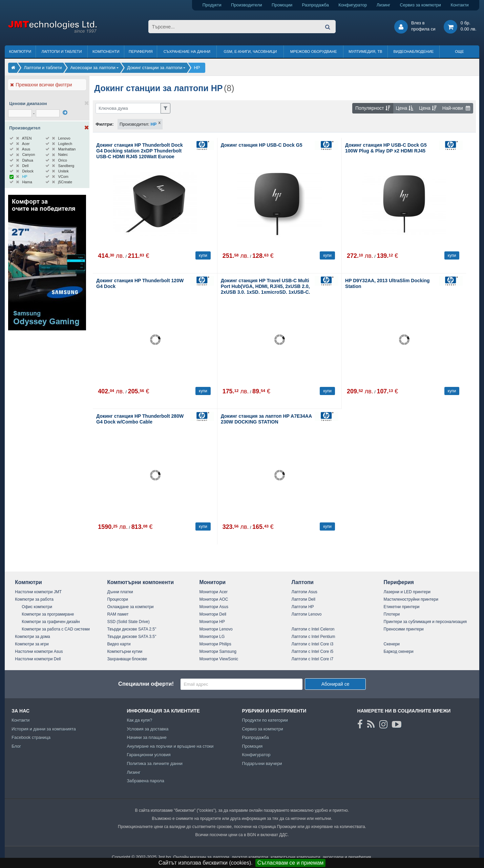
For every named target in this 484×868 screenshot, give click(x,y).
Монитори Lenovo (216, 629)
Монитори (212, 582)
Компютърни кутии (125, 652)
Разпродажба (315, 5)
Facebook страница (31, 737)
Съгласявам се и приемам (291, 863)
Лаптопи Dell (303, 599)
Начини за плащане (147, 737)
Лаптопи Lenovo (307, 614)
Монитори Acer (213, 592)
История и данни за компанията (44, 729)
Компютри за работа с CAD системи (56, 629)
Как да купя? (139, 720)
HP (154, 124)
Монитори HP (212, 622)
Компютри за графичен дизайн (51, 622)
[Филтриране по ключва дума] (128, 108)
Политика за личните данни (155, 763)
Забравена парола (145, 781)
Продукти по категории (265, 720)
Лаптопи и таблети (61, 51)
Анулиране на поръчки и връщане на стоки (170, 746)
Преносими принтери (404, 629)
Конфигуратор (353, 5)
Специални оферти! (146, 684)
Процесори (118, 599)
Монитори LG (212, 637)
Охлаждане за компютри (130, 607)
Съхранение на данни (187, 51)
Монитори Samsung (218, 652)
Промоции (282, 5)
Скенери (392, 644)
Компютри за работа (34, 599)
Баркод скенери (399, 652)
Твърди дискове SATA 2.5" (132, 629)
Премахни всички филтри (41, 85)
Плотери (392, 614)
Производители (247, 5)
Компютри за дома (32, 637)
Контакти (459, 5)
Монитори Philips (215, 644)
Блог (16, 746)
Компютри (20, 51)
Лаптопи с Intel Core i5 (313, 652)
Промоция (252, 746)
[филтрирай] (65, 112)
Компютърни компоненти (140, 582)
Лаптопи (303, 582)
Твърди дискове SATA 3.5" (132, 637)
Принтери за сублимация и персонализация (425, 622)
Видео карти (119, 644)
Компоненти (106, 51)
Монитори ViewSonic (219, 659)
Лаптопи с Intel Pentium (313, 637)
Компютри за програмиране (48, 614)
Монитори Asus (214, 607)
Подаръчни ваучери (262, 763)
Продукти (212, 5)
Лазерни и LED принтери (407, 592)
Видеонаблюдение (414, 51)
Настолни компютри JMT (38, 592)
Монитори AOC (214, 599)
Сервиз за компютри (420, 5)
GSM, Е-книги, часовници (250, 51)
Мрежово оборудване (314, 51)
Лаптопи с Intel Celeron (313, 629)
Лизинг (383, 5)
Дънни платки (120, 592)
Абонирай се (335, 684)
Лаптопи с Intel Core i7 (313, 659)
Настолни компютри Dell (38, 659)
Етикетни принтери (402, 607)
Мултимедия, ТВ (365, 51)
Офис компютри (37, 607)
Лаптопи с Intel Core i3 (313, 644)
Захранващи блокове (127, 659)
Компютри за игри (32, 644)
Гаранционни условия (149, 755)
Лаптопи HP (303, 607)
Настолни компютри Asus (39, 652)
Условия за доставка (148, 729)
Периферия (141, 51)
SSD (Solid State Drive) (128, 622)
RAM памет (118, 614)
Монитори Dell (213, 614)
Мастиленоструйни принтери (411, 599)
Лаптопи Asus (304, 592)
